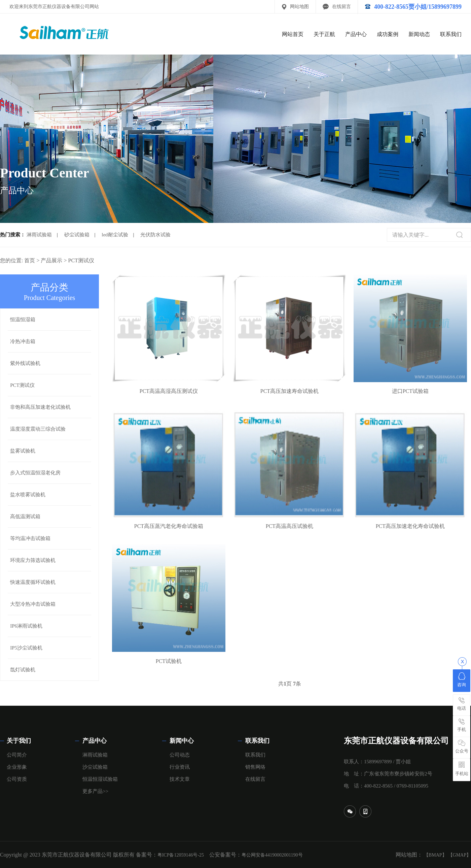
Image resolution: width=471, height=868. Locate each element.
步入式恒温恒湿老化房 (35, 473)
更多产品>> (95, 791)
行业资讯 (180, 767)
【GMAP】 (460, 855)
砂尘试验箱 (77, 235)
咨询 (462, 680)
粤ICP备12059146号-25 (181, 855)
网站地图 (299, 7)
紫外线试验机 (25, 363)
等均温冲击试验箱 (30, 538)
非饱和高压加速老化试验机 (40, 407)
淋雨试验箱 (39, 235)
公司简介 (17, 755)
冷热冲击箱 (23, 341)
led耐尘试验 (115, 235)
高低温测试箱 (25, 516)
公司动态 (180, 755)
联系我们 (451, 34)
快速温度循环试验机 (33, 582)
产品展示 (51, 260)
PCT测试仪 (81, 260)
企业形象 (17, 767)
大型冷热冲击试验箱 (33, 604)
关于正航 (324, 34)
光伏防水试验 (155, 235)
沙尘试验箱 (95, 767)
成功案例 (388, 34)
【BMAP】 (435, 855)
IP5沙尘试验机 (26, 648)
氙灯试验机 (23, 670)
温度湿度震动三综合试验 (38, 429)
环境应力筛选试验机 (33, 560)
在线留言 (341, 7)
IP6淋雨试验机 (26, 626)
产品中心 (356, 34)
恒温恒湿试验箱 (100, 779)
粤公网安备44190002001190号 (272, 855)
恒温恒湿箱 (23, 320)
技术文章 (180, 779)
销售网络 (255, 767)
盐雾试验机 (23, 451)
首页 (30, 260)
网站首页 (293, 34)
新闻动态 (419, 34)
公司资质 (17, 779)
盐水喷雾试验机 (28, 495)
